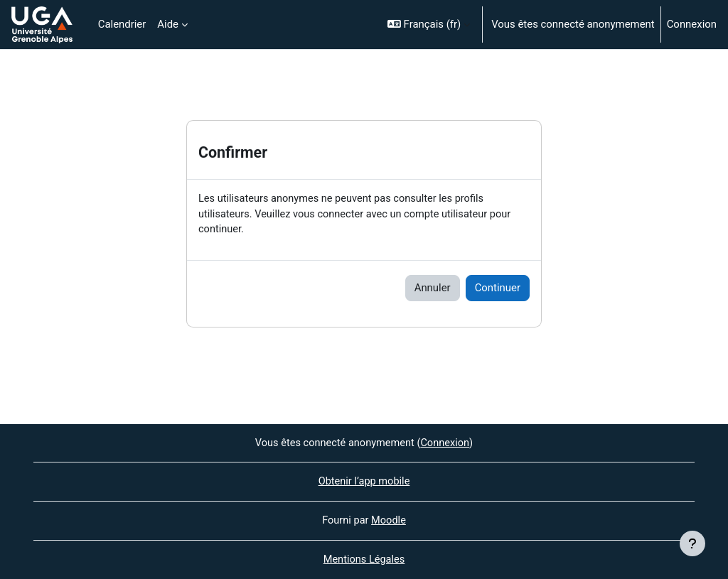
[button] (429, 25)
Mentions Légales (364, 560)
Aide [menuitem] (168, 24)
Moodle (389, 520)
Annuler (433, 289)
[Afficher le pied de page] (692, 543)
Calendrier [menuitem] (122, 24)
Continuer (498, 289)
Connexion (692, 24)
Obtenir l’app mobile (364, 481)
